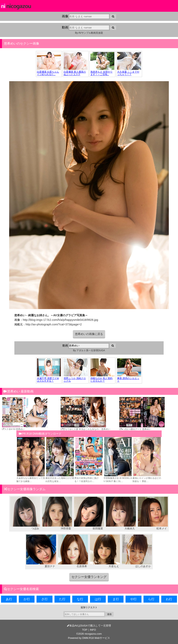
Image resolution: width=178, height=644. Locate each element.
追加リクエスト (89, 607)
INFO (93, 630)
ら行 (151, 599)
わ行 (169, 599)
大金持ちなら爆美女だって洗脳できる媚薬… (31, 478)
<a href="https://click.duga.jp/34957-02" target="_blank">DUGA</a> (89, 64)
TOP (85, 630)
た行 (62, 599)
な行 (80, 599)
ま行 (116, 599)
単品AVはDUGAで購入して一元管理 (89, 626)
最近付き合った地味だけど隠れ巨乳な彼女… (60, 478)
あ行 (9, 599)
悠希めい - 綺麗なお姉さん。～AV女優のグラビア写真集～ (51, 315)
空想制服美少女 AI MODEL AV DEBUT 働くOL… (118, 478)
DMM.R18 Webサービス (96, 638)
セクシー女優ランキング (89, 577)
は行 (98, 599)
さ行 (44, 599)
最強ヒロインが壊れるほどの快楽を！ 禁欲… (147, 478)
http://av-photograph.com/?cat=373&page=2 (54, 324)
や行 (133, 599)
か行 (27, 599)
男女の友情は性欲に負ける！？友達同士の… (89, 478)
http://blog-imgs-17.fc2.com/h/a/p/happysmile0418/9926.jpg (60, 320)
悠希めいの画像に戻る (89, 334)
